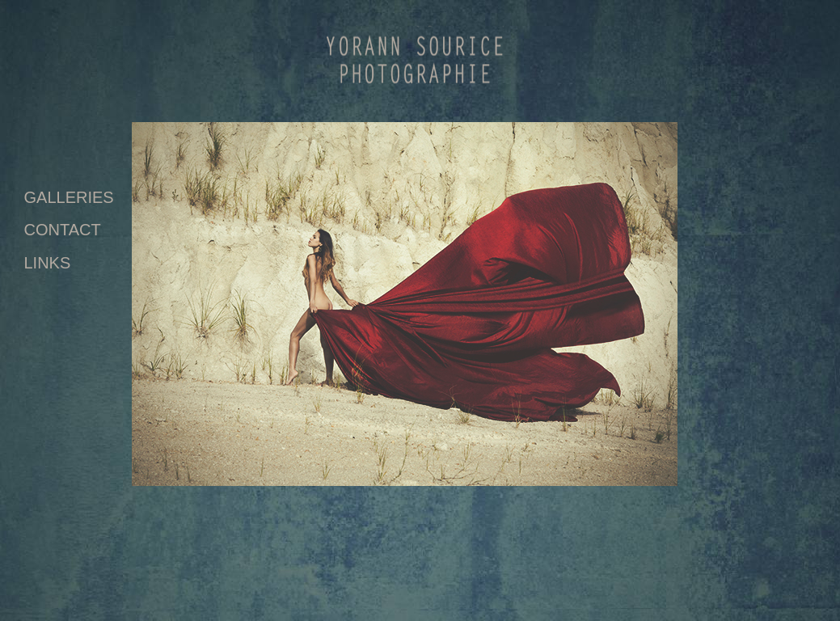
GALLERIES (69, 197)
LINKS (48, 263)
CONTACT (63, 230)
